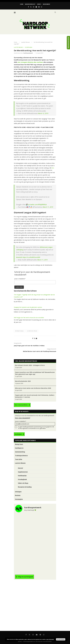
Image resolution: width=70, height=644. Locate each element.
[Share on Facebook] (33, 338)
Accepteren (61, 639)
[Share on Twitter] (34, 338)
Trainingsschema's (21, 455)
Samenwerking (20, 452)
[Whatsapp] (42, 7)
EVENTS (39, 4)
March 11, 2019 (48, 207)
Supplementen (23, 472)
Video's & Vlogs (23, 483)
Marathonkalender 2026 (23, 381)
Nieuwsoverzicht (30, 4)
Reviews (18, 495)
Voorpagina (19, 499)
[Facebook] (28, 7)
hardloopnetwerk (28, 53)
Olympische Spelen (32, 331)
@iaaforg (20, 250)
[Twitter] (31, 7)
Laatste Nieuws (26, 42)
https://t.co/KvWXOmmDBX (31, 257)
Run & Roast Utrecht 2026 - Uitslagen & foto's (30, 365)
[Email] (36, 7)
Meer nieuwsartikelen (21, 405)
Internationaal (19, 331)
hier (53, 168)
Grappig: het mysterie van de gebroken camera (28, 307)
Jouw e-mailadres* (35, 423)
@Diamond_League (46, 247)
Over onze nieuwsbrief (23, 418)
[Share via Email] (36, 338)
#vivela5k (19, 257)
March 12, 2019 (43, 113)
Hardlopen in (19, 448)
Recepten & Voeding (25, 487)
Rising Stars (19, 444)
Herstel (20, 468)
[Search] (55, 12)
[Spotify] (39, 7)
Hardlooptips (22, 476)
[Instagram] (34, 7)
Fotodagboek (22, 479)
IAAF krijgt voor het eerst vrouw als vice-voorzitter (29, 318)
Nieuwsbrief (46, 4)
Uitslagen (18, 492)
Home (22, 4)
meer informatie (50, 639)
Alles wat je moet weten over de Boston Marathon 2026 (33, 388)
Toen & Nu (19, 459)
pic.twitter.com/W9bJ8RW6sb (37, 205)
